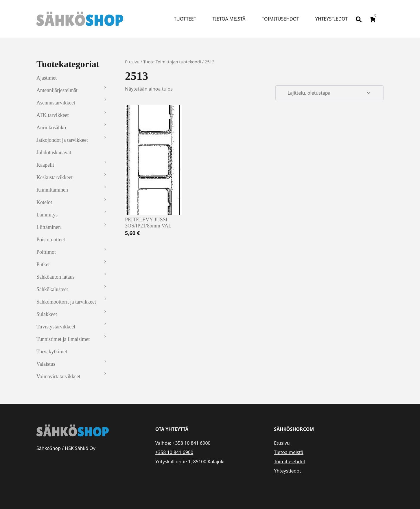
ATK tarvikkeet (52, 115)
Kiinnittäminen (52, 190)
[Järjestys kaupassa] (329, 93)
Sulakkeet (47, 314)
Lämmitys (47, 215)
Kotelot (44, 202)
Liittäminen (49, 227)
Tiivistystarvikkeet (56, 327)
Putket (43, 264)
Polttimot (46, 252)
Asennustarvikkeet (56, 103)
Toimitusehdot (280, 19)
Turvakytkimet (52, 352)
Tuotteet (185, 19)
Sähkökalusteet (52, 289)
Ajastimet (47, 78)
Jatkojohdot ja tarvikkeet (62, 140)
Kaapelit (45, 165)
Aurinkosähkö (51, 128)
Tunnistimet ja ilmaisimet (63, 339)
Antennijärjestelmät (57, 90)
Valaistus (46, 364)
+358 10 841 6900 (191, 443)
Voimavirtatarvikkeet (58, 376)
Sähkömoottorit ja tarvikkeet (66, 302)
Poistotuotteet (51, 240)
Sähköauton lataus (55, 277)
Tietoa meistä (229, 19)
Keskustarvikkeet (55, 177)
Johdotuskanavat (54, 152)
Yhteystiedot (331, 19)
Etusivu (132, 62)
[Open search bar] (359, 19)
